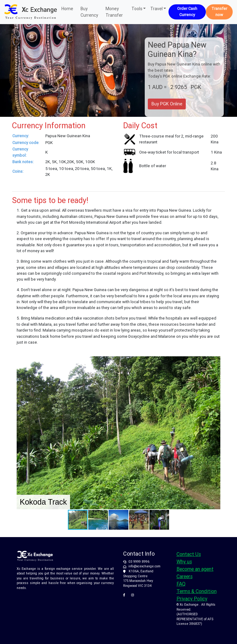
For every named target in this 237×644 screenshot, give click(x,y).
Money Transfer (114, 12)
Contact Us (189, 554)
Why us (184, 561)
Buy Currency (89, 12)
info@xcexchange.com (144, 566)
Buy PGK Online (167, 104)
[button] (215, 362)
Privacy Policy (192, 599)
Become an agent (195, 569)
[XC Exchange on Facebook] (126, 595)
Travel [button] (156, 9)
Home (67, 8)
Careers (185, 576)
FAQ (181, 584)
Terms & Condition (197, 591)
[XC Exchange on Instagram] (134, 595)
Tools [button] (137, 9)
